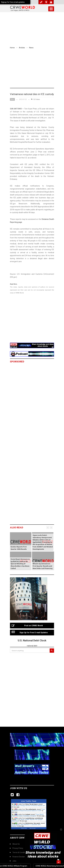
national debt (32, 646)
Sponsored (17, 361)
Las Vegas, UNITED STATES (20, 10)
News (31, 48)
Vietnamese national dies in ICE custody (32, 94)
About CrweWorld (22, 838)
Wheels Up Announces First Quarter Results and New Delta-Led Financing (43, 566)
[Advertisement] (32, 69)
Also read (17, 527)
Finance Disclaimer (19, 857)
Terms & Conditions (19, 852)
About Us (15, 844)
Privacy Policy (17, 848)
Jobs (13, 861)
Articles (22, 48)
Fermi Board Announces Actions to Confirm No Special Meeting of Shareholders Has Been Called (20, 564)
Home (12, 48)
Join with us (18, 788)
